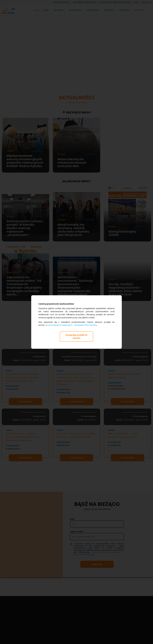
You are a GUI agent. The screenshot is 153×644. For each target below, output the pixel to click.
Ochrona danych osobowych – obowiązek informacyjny (71, 325)
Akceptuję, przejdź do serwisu (76, 337)
